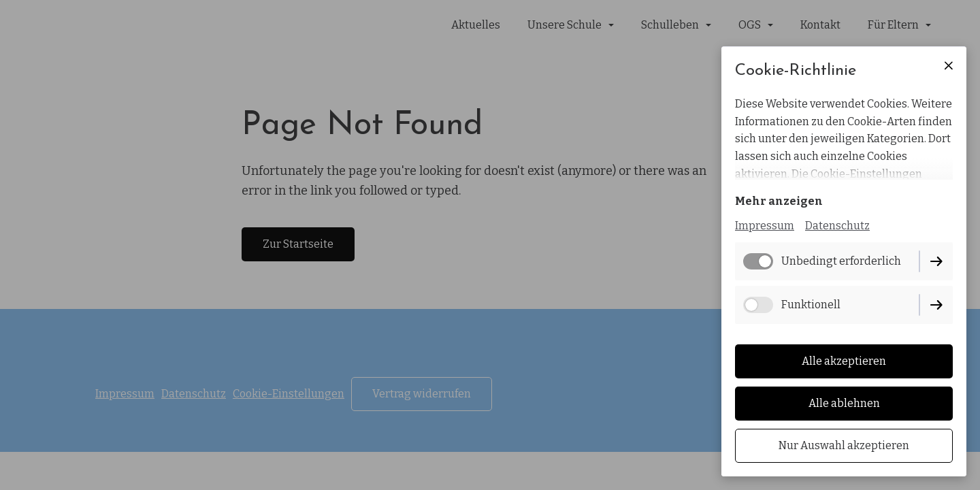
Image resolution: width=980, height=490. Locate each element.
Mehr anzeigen (779, 201)
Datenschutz (837, 226)
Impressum (765, 226)
